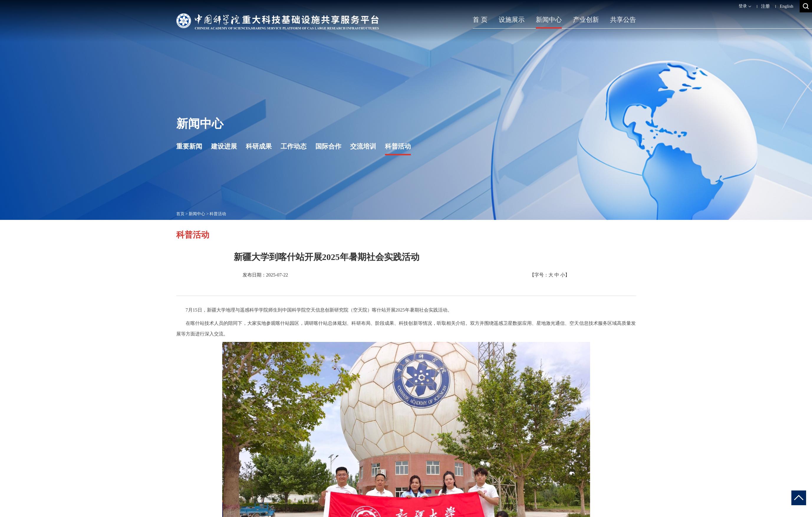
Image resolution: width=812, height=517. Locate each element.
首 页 (480, 20)
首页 (180, 214)
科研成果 (259, 146)
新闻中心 (549, 20)
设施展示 (512, 20)
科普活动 (398, 146)
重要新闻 (189, 146)
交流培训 (363, 146)
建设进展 (224, 146)
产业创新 (586, 20)
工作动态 (294, 146)
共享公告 (623, 20)
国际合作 (328, 146)
